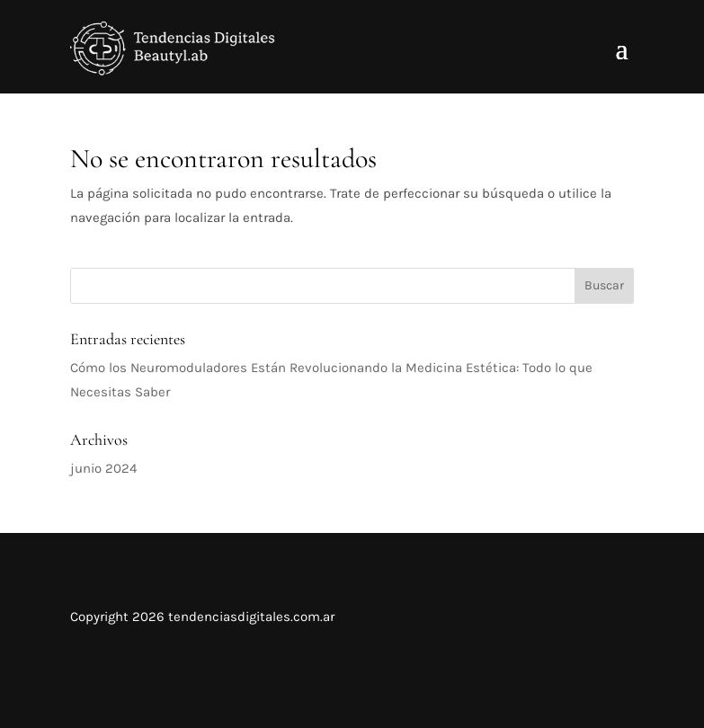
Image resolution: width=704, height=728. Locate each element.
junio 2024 (103, 468)
